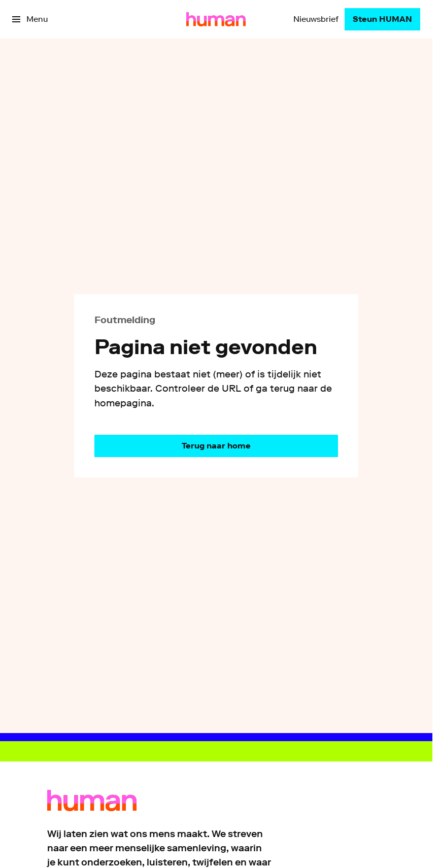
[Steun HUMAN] (382, 19)
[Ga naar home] (216, 19)
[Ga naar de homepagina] (216, 446)
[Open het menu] (30, 19)
